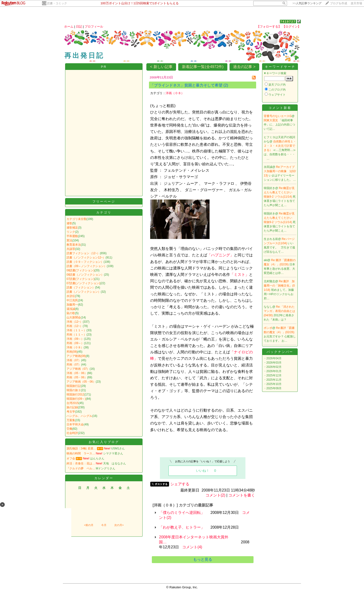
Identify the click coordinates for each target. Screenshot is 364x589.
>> (307, 3)
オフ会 (71, 458)
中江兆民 (72, 300)
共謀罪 (71, 249)
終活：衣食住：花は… (81, 463)
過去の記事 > (244, 67)
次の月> (119, 525)
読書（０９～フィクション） (85, 262)
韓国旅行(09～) (76, 399)
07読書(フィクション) (80, 279)
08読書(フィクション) (80, 270)
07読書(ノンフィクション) (83, 283)
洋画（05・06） (77, 373)
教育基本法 (74, 245)
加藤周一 (72, 305)
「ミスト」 (239, 275)
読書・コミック (57, 3)
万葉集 (71, 420)
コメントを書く (242, 495)
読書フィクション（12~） (83, 253)
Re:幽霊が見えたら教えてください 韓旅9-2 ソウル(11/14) (279, 192)
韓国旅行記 (74, 386)
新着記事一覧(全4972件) (203, 67)
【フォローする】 (269, 27)
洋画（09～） (75, 339)
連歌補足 (72, 228)
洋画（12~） (75, 322)
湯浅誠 (71, 309)
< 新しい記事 (161, 67)
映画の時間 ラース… (81, 453)
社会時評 (72, 433)
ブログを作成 (339, 3)
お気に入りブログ (104, 442)
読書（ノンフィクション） (84, 292)
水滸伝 (71, 296)
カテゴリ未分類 (77, 219)
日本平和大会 (75, 424)
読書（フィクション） (81, 287)
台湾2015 (73, 403)
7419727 (288, 22)
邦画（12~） (75, 326)
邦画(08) (72, 352)
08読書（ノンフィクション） (85, 275)
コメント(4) (192, 547)
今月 (104, 525)
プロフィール (94, 27)
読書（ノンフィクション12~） (86, 258)
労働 (69, 429)
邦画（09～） (75, 343)
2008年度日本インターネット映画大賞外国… (194, 540)
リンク (71, 232)
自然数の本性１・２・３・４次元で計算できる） (280, 146)
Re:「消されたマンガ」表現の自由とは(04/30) (279, 311)
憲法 (69, 240)
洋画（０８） (75, 347)
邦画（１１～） (77, 335)
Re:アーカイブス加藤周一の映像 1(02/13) (280, 171)
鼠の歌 (71, 313)
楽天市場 (356, 3)
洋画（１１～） (77, 330)
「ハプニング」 (220, 255)
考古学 (71, 412)
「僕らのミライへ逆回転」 (182, 513)
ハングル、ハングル (79, 416)
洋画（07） (74, 360)
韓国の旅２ (74, 390)
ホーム (69, 27)
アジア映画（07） (78, 369)
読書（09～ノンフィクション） (87, 266)
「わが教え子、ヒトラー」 (182, 527)
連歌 (69, 223)
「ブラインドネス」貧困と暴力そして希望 (186, 85)
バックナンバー (280, 352)
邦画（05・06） (77, 377)
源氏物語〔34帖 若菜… (81, 448)
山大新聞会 (74, 317)
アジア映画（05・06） (81, 382)
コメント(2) (216, 495)
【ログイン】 (292, 27)
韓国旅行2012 (75, 394)
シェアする (180, 484)
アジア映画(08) (76, 356)
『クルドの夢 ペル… (81, 468)
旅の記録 (72, 407)
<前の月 (89, 525)
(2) (226, 85)
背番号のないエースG (278, 116)
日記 (79, 27)
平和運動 (72, 236)
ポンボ (268, 328)
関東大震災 (271, 120)
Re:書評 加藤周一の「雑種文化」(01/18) (279, 286)
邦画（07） (74, 365)
